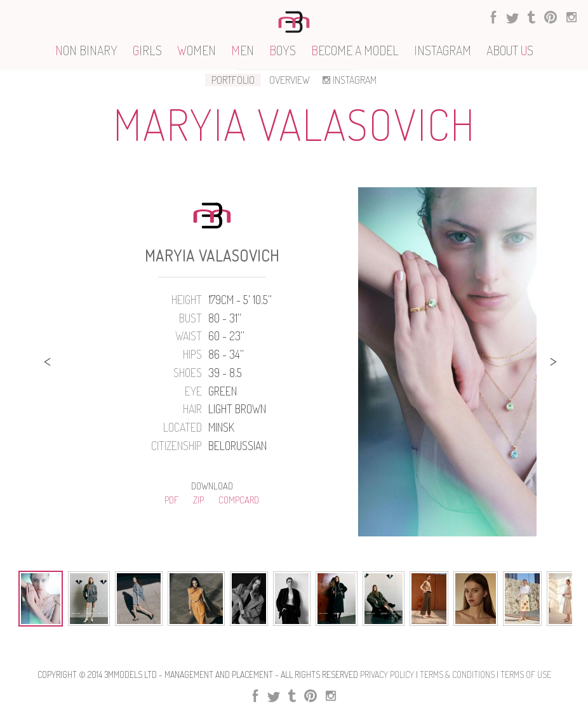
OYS (283, 50)
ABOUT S (510, 50)
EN (243, 50)
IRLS (147, 50)
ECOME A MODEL (355, 50)
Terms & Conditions (457, 674)
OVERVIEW (290, 80)
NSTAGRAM (443, 50)
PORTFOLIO (233, 80)
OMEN (197, 50)
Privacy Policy (387, 674)
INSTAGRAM (348, 80)
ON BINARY (86, 50)
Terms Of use (526, 674)
